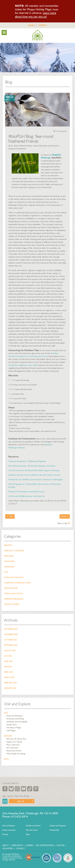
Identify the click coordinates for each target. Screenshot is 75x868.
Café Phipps (11, 731)
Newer (64, 516)
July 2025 (8, 656)
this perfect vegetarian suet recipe (23, 365)
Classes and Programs (58, 826)
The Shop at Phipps (14, 728)
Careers (29, 845)
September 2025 (11, 645)
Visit (6, 713)
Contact (20, 848)
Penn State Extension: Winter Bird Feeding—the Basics (32, 466)
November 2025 (11, 634)
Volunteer (9, 561)
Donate (5, 834)
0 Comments (62, 131)
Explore (8, 736)
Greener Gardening (14, 599)
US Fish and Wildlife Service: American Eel (26, 496)
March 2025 (9, 677)
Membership (54, 830)
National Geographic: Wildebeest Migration (27, 461)
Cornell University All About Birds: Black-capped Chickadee (34, 470)
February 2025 (10, 683)
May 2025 (8, 667)
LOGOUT (43, 25)
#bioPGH (8, 545)
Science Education (13, 594)
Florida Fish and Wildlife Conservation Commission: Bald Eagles (35, 479)
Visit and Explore (17, 704)
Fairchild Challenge (14, 551)
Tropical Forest (12, 604)
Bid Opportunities (45, 845)
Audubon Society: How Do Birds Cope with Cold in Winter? (34, 475)
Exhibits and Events (33, 826)
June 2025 (8, 661)
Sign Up (21, 801)
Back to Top (64, 523)
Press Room (17, 845)
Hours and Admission (15, 716)
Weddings (9, 567)
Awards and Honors (14, 751)
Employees (9, 556)
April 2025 (9, 672)
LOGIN (31, 25)
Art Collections (12, 748)
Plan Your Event (32, 830)
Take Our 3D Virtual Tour (16, 739)
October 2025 (10, 640)
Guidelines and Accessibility (17, 722)
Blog (6, 759)
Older (11, 516)
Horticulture (11, 588)
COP (6, 572)
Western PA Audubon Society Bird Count (26, 492)
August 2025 (10, 651)
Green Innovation (9, 830)
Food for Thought (14, 577)
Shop (28, 834)
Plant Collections (13, 745)
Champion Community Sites (17, 583)
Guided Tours (12, 725)
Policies (60, 845)
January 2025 (10, 688)
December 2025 (11, 629)
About (6, 845)
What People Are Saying (16, 754)
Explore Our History (14, 742)
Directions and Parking (15, 719)
